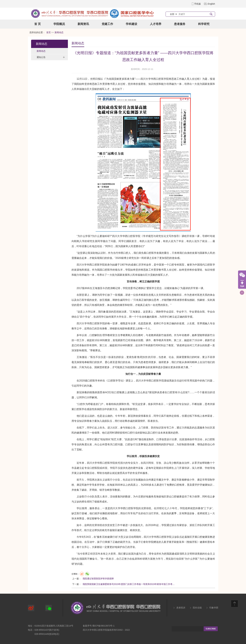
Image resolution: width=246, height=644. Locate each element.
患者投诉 (181, 608)
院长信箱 (197, 608)
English (211, 4)
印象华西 (214, 608)
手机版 (197, 4)
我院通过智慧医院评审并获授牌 (98, 579)
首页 (49, 32)
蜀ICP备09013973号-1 (103, 626)
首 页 (38, 24)
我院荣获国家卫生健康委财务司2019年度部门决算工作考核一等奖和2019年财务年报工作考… (129, 584)
